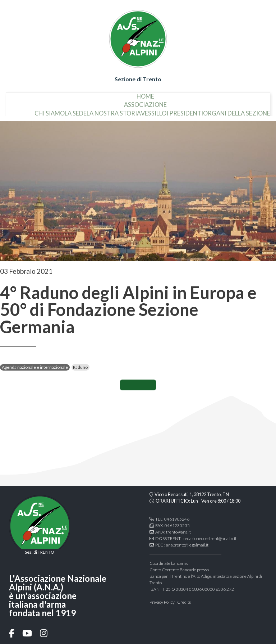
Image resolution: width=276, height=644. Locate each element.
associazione (145, 102)
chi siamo (50, 110)
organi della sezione (237, 110)
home (145, 94)
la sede (76, 110)
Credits (184, 602)
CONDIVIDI (138, 385)
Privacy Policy (162, 602)
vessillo (154, 110)
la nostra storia (114, 110)
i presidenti (185, 110)
